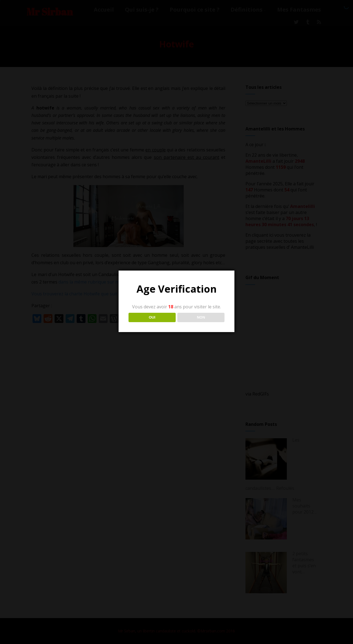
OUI (152, 317)
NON (201, 317)
